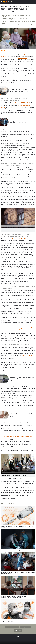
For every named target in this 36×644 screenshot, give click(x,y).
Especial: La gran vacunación (9, 26)
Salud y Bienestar (25, 627)
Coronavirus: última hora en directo (11, 22)
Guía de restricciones (18, 25)
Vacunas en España (7, 25)
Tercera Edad (18, 630)
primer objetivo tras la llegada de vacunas (21, 102)
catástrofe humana (23, 58)
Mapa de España (25, 22)
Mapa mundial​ (28, 25)
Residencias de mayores (12, 627)
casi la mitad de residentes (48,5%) (18, 239)
